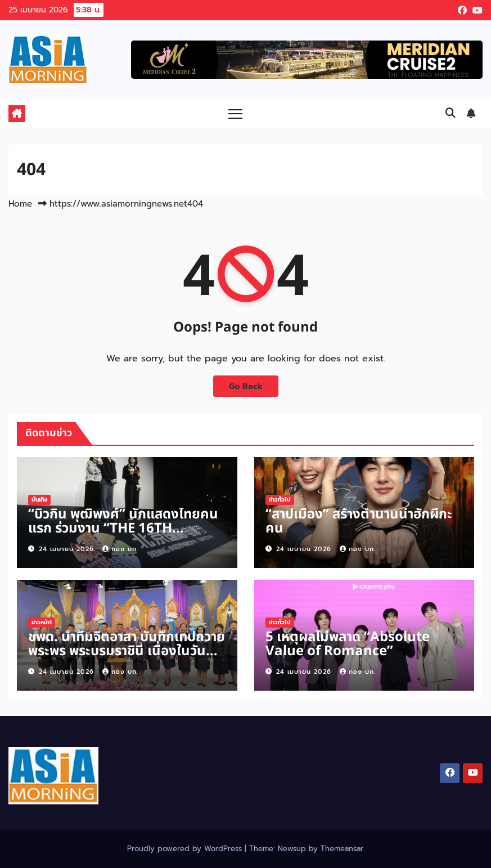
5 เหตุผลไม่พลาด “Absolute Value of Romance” (348, 644)
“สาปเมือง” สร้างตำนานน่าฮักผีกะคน (359, 522)
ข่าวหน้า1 (42, 622)
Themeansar (342, 849)
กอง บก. (120, 549)
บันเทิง (39, 500)
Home (20, 204)
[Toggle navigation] (235, 113)
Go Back (246, 386)
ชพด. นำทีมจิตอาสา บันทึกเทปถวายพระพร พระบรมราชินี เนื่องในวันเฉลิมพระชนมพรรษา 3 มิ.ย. (127, 651)
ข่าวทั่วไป (280, 500)
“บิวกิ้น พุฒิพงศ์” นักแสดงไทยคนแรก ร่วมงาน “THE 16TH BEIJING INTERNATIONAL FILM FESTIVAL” (123, 536)
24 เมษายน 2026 (68, 549)
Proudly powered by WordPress (186, 849)
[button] (451, 113)
